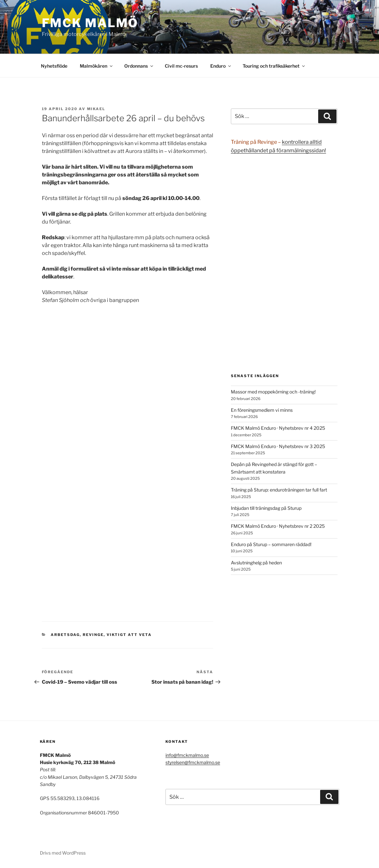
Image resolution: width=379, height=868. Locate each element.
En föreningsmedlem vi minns (262, 410)
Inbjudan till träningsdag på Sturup (266, 508)
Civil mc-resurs (181, 66)
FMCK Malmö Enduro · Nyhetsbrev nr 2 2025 (278, 526)
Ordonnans (139, 66)
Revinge (93, 635)
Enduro (221, 66)
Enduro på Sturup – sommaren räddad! (271, 544)
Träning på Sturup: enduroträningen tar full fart (279, 490)
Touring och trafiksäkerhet (274, 66)
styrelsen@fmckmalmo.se (193, 762)
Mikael (96, 109)
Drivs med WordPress (63, 853)
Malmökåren (97, 66)
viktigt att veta (129, 635)
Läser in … (128, 464)
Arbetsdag (65, 635)
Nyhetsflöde (54, 66)
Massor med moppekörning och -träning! (273, 392)
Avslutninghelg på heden (256, 563)
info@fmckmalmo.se (187, 755)
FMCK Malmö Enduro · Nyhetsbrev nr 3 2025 (278, 446)
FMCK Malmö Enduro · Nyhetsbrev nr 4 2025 (278, 428)
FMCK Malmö (90, 23)
